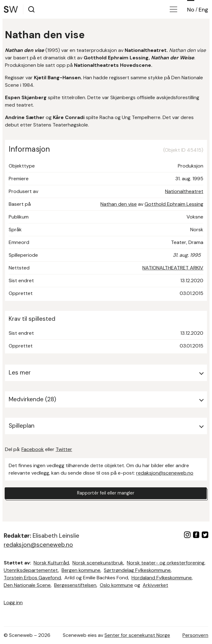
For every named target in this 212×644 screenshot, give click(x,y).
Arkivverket (155, 585)
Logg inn (13, 603)
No (191, 10)
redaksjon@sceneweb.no (165, 473)
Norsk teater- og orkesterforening (166, 563)
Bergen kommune (81, 570)
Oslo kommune (116, 585)
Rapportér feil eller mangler (106, 494)
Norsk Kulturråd (51, 563)
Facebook (33, 449)
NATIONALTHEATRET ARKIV (173, 268)
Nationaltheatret (184, 191)
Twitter (64, 449)
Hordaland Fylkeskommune (162, 578)
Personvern (195, 635)
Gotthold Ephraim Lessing (174, 204)
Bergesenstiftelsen (75, 585)
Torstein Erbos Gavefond (32, 578)
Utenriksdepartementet (31, 570)
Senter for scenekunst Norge (137, 635)
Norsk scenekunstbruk (98, 563)
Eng (203, 10)
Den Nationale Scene (27, 585)
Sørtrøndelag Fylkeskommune (137, 570)
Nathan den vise (119, 204)
